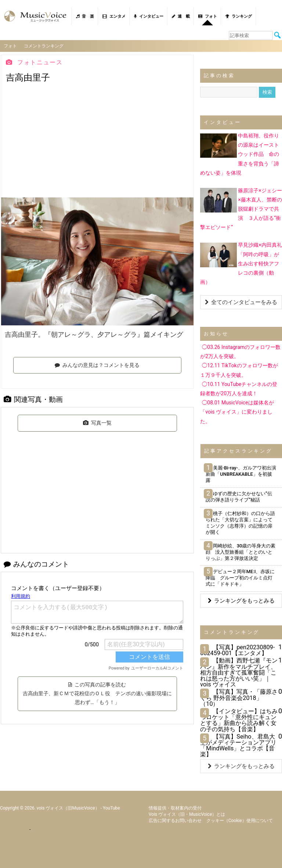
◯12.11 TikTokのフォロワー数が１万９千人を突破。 (239, 370)
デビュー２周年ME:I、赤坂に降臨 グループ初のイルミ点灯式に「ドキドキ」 (240, 577)
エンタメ (114, 16)
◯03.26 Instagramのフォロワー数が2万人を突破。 (240, 351)
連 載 (181, 16)
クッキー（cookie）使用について (240, 820)
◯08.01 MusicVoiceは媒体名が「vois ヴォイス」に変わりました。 (237, 411)
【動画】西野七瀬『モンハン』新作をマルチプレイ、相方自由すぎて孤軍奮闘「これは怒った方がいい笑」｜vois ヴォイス (239, 672)
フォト (208, 16)
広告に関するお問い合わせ (175, 820)
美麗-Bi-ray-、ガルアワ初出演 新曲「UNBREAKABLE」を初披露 (243, 474)
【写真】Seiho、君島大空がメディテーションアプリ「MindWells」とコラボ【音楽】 (238, 745)
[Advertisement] (97, 142)
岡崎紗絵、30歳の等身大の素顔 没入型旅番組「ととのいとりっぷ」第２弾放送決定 (241, 552)
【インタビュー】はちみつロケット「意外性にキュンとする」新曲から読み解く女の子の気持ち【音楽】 (239, 720)
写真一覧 (97, 422)
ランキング (239, 16)
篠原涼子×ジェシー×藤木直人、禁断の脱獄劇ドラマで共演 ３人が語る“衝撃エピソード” (241, 208)
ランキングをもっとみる (241, 600)
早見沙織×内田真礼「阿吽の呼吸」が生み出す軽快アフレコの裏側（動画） (241, 263)
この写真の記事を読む (97, 693)
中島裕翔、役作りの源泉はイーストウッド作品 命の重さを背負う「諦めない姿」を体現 (240, 154)
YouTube (111, 808)
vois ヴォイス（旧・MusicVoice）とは (187, 814)
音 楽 (85, 16)
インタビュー (149, 16)
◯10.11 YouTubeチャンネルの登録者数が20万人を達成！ (239, 388)
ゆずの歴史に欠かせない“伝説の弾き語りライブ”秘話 (239, 496)
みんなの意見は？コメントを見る (97, 364)
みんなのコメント (36, 564)
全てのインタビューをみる (241, 302)
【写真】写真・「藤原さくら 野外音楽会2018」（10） (239, 697)
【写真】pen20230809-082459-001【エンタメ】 (237, 650)
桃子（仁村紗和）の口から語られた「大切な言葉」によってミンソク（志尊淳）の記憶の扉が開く (240, 522)
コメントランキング (44, 46)
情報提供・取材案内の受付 (175, 808)
